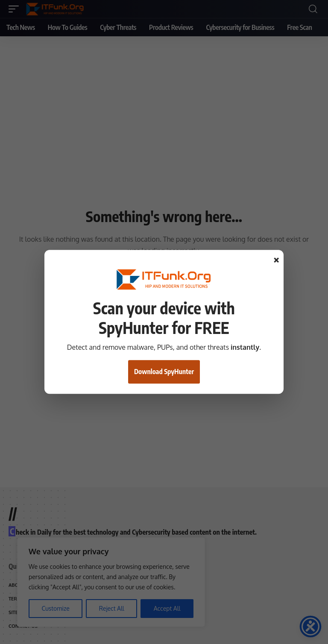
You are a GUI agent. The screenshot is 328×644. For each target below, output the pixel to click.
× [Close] (276, 260)
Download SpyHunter (164, 372)
